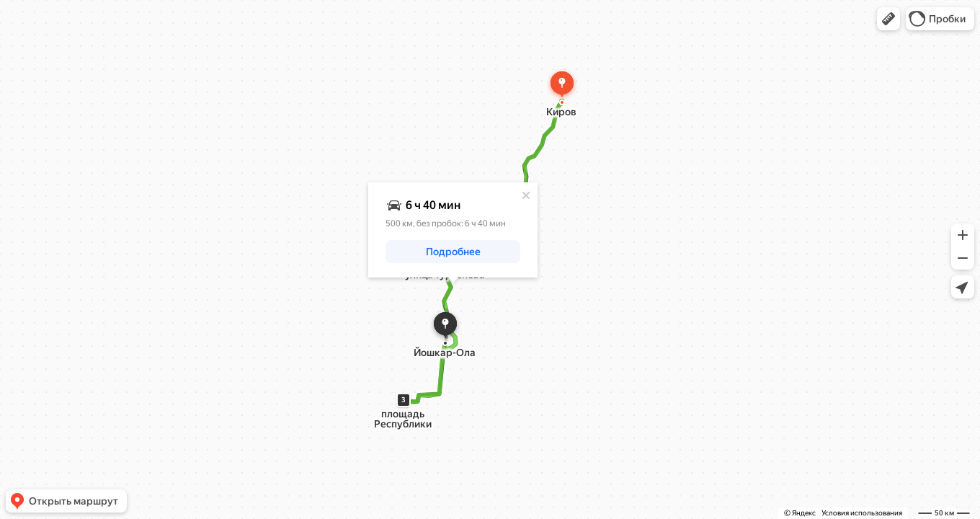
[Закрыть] (526, 195)
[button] (888, 19)
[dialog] (453, 230)
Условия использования (862, 513)
